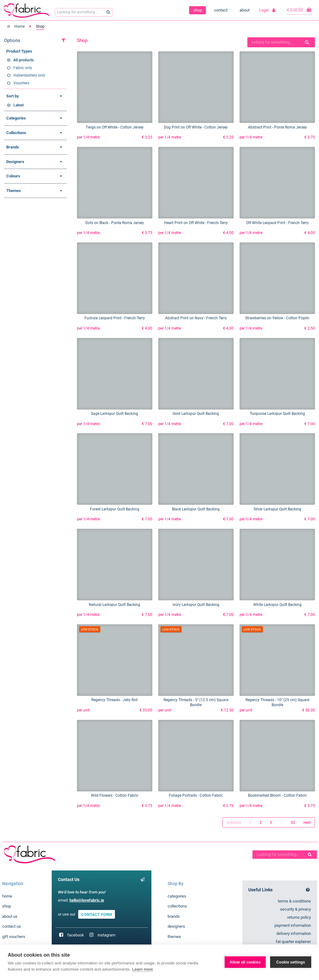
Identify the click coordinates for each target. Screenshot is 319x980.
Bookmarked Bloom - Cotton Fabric (277, 795)
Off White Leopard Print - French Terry (277, 223)
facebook (76, 935)
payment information (293, 925)
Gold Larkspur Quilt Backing (196, 414)
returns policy (299, 917)
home (7, 896)
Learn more (143, 969)
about (245, 10)
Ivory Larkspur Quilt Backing (196, 605)
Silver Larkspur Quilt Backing (277, 509)
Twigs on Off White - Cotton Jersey (115, 127)
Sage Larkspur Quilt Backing (114, 414)
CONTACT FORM (97, 914)
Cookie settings (291, 962)
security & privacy (295, 909)
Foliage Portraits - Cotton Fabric (196, 795)
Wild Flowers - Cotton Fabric (115, 795)
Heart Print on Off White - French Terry (196, 223)
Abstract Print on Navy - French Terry (196, 318)
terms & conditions (294, 901)
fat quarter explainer (293, 942)
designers (176, 926)
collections (177, 906)
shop (198, 10)
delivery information (294, 933)
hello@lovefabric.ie (87, 900)
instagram (106, 935)
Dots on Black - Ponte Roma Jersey (115, 223)
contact (221, 10)
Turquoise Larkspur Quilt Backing (277, 414)
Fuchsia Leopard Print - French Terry (115, 318)
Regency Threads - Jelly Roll (114, 700)
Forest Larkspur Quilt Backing (115, 509)
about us (10, 916)
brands (174, 916)
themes (174, 937)
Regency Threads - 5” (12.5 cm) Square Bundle (196, 702)
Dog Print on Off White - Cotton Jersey (196, 127)
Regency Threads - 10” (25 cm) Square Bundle (277, 702)
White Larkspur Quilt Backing (277, 605)
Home (19, 26)
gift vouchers (14, 937)
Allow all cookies (245, 962)
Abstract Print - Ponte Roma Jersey (277, 127)
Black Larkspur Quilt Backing (196, 509)
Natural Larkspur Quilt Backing (114, 605)
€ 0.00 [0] (299, 10)
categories (177, 896)
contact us (12, 926)
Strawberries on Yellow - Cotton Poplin (277, 318)
